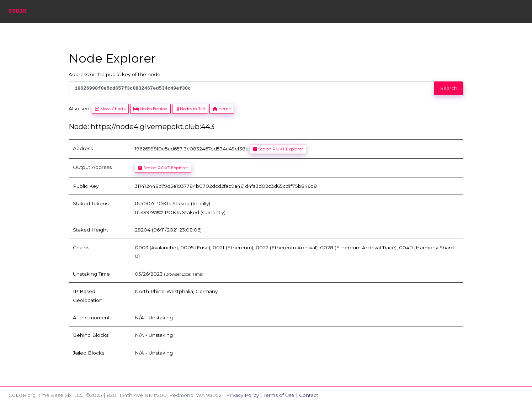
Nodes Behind (150, 109)
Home (222, 109)
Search (449, 88)
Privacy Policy (243, 395)
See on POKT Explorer (278, 149)
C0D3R (18, 11)
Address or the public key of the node (115, 74)
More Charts (110, 109)
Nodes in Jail (190, 109)
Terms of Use (279, 395)
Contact (309, 395)
